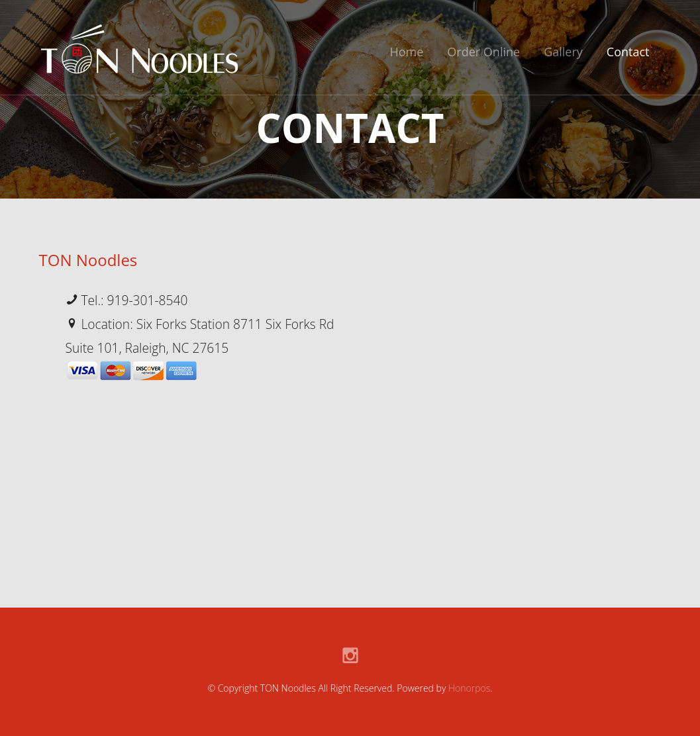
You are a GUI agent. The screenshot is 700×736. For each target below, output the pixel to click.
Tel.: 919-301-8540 (127, 300)
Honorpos (469, 688)
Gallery (563, 52)
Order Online (483, 52)
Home (406, 52)
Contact (628, 52)
